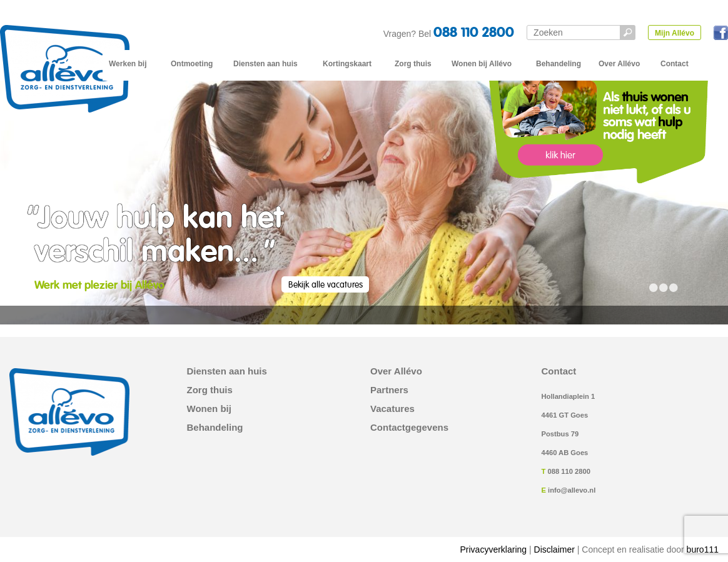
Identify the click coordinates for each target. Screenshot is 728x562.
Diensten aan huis (265, 64)
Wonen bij (209, 409)
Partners (389, 390)
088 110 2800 (474, 33)
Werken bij (128, 64)
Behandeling (559, 64)
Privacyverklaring (494, 549)
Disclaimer (554, 549)
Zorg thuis (413, 64)
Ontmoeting (192, 64)
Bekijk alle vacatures (326, 285)
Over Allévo (619, 64)
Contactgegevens (409, 428)
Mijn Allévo (675, 33)
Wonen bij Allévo (482, 64)
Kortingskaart (347, 64)
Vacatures (392, 409)
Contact (675, 64)
